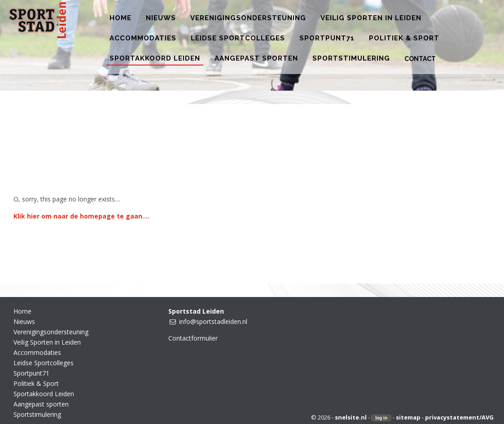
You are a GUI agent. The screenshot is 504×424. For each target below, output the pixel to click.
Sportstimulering (37, 414)
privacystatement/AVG (459, 417)
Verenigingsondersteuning (51, 332)
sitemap (408, 417)
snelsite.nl (351, 417)
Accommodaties (37, 352)
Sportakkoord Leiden (44, 394)
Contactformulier (193, 338)
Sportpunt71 (31, 373)
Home (22, 311)
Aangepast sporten (41, 404)
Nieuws (24, 321)
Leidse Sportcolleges (44, 363)
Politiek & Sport (36, 383)
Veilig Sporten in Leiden (47, 342)
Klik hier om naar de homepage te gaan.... (81, 216)
